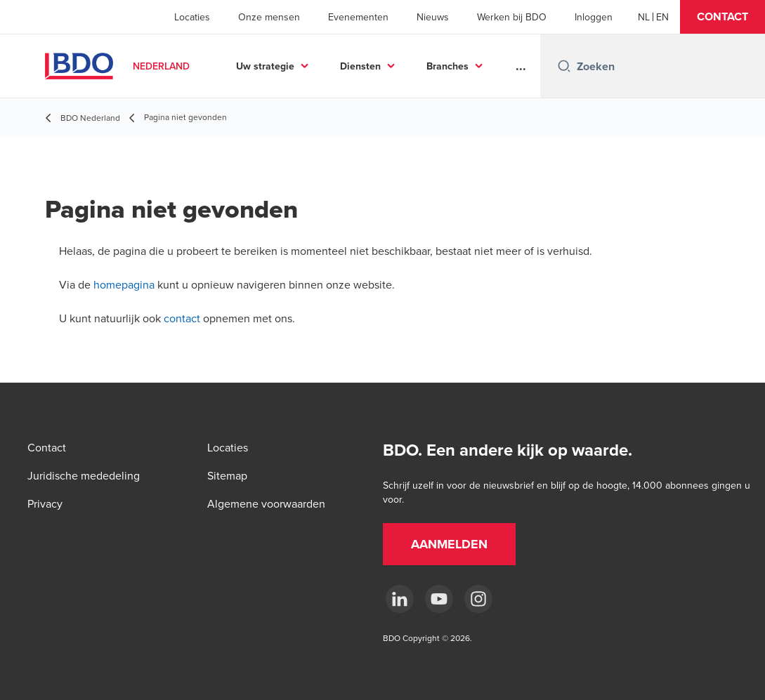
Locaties (192, 17)
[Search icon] (564, 66)
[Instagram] (478, 599)
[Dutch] (644, 17)
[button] (722, 17)
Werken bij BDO (512, 17)
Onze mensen (269, 17)
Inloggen (594, 17)
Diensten (360, 66)
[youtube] (439, 599)
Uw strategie (265, 66)
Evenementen (358, 17)
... (521, 66)
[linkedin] (400, 599)
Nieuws (433, 17)
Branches (447, 66)
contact (182, 318)
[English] (662, 17)
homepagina (124, 284)
